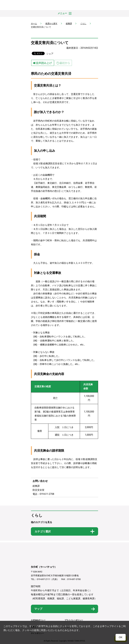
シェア (50, 54)
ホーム (34, 24)
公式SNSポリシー (38, 620)
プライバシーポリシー (74, 620)
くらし (83, 24)
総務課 (69, 24)
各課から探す (51, 24)
